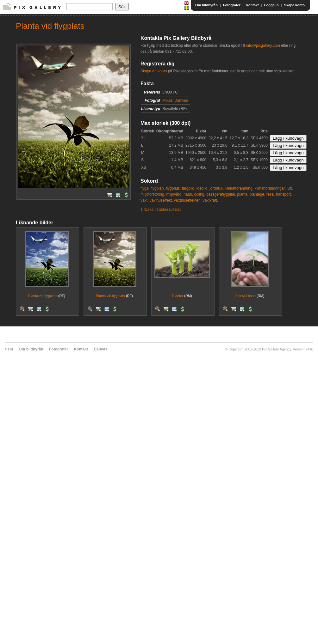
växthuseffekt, (161, 200)
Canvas (100, 349)
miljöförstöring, (153, 194)
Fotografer (232, 5)
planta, (243, 194)
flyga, (145, 188)
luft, (290, 188)
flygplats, (173, 188)
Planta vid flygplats (43, 296)
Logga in (271, 5)
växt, (144, 200)
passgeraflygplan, (221, 194)
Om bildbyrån (206, 5)
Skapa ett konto (154, 71)
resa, (271, 194)
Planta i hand (246, 296)
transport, (284, 194)
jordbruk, (217, 188)
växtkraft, (210, 200)
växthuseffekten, (188, 200)
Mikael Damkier (175, 100)
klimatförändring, (239, 188)
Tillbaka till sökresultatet (161, 210)
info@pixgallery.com (263, 46)
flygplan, (158, 188)
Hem (9, 349)
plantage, (257, 194)
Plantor (178, 296)
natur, (188, 194)
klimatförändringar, (270, 188)
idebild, (203, 188)
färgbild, (189, 188)
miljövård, (174, 194)
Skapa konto (294, 5)
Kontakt (252, 5)
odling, (200, 194)
